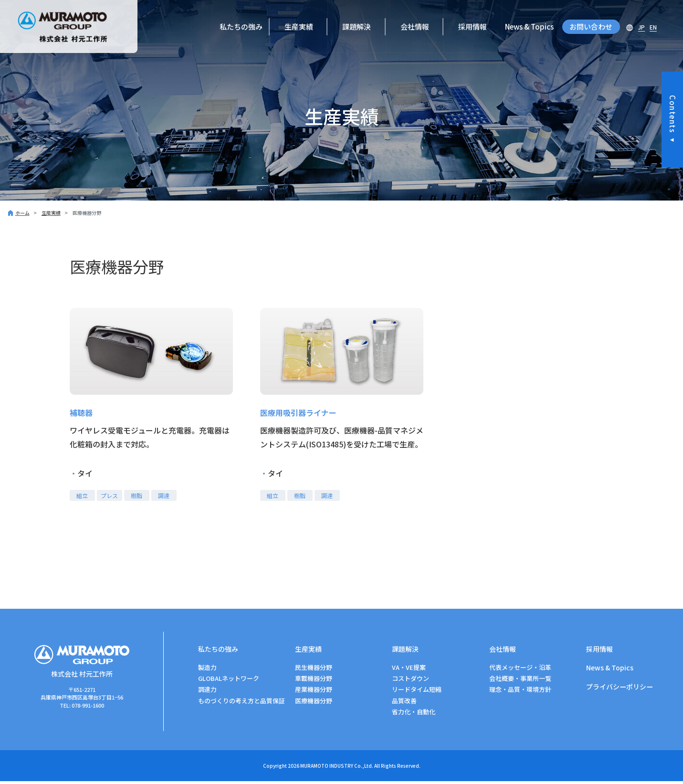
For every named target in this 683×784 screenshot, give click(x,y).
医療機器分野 (314, 704)
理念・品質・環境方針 (520, 692)
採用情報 (473, 26)
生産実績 (299, 26)
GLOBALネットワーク (229, 681)
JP (641, 27)
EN (653, 27)
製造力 (207, 670)
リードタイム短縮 (417, 692)
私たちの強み (241, 26)
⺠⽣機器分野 (314, 670)
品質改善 (404, 704)
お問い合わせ (591, 26)
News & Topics (529, 26)
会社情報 (415, 26)
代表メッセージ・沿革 (520, 670)
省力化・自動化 (414, 715)
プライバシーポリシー (622, 691)
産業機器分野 (314, 692)
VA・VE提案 (409, 670)
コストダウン (410, 681)
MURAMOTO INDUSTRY (327, 768)
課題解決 (357, 26)
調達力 (207, 692)
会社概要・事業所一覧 (520, 681)
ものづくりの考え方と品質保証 (242, 704)
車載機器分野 (314, 681)
